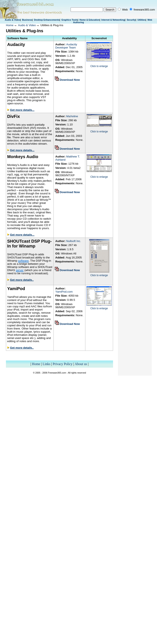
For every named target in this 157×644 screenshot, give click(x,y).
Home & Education (89, 20)
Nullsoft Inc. (74, 241)
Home (10, 25)
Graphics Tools (69, 20)
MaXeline (72, 116)
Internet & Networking (113, 20)
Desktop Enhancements (47, 20)
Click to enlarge (99, 66)
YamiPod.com (64, 292)
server (20, 270)
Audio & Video (13, 20)
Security (131, 20)
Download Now (70, 80)
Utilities (141, 20)
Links (46, 364)
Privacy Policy (63, 364)
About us (81, 364)
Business (27, 20)
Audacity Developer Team (66, 46)
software (23, 261)
